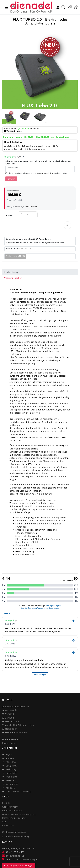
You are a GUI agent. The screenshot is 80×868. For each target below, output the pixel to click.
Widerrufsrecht (10, 807)
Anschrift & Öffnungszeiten (20, 725)
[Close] (74, 682)
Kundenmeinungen (16, 832)
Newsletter (11, 729)
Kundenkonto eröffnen (17, 707)
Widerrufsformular (12, 811)
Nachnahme (12, 784)
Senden (11, 179)
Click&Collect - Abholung (18, 791)
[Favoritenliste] (69, 7)
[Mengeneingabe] (28, 215)
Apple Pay (11, 762)
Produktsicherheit (13, 278)
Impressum (8, 825)
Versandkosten (31, 207)
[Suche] (63, 7)
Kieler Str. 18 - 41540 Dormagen (20, 859)
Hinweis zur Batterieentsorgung (19, 814)
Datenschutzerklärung (14, 818)
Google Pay (11, 766)
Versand (10, 714)
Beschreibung (11, 272)
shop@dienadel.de (14, 856)
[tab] (40, 272)
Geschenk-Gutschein (16, 732)
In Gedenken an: (11, 739)
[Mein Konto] (58, 7)
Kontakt (6, 803)
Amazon (10, 758)
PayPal (9, 755)
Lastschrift (11, 773)
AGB (4, 822)
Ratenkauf (11, 780)
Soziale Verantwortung (17, 836)
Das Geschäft (12, 721)
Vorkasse (10, 788)
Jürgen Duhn (9, 743)
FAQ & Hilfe (11, 710)
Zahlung (10, 718)
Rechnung (11, 769)
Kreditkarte (12, 777)
